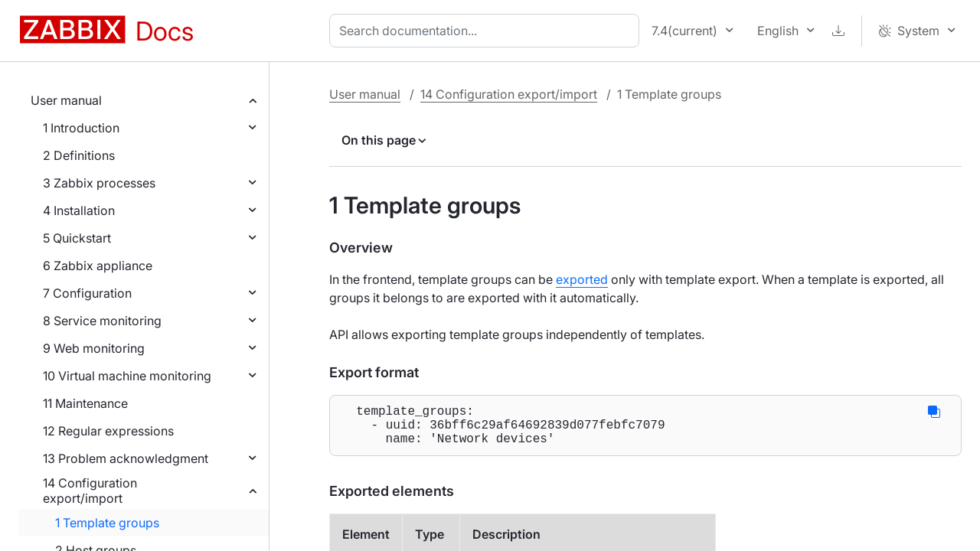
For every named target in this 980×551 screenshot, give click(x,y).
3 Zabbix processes (99, 183)
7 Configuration (87, 293)
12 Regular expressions (108, 431)
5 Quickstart (77, 238)
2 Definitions (79, 155)
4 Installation (79, 210)
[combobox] (487, 31)
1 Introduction (81, 128)
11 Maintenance (85, 403)
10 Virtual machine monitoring (127, 376)
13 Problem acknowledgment (126, 458)
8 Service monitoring (102, 321)
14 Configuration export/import (90, 491)
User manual (66, 100)
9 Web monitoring (94, 348)
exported (582, 279)
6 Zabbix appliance (98, 266)
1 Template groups (107, 523)
